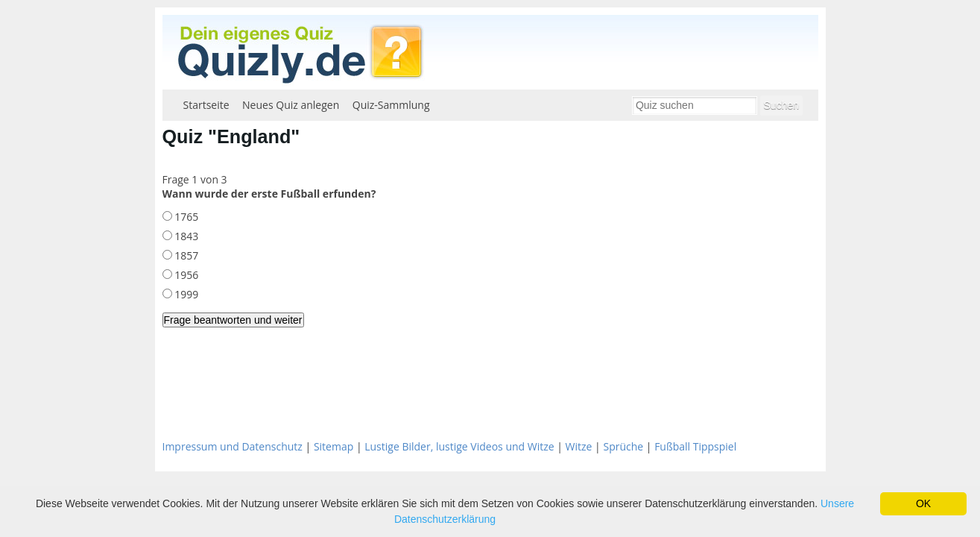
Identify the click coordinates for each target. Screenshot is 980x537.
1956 (186, 275)
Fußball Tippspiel (695, 446)
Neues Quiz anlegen (291, 105)
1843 (186, 236)
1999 (186, 294)
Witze (579, 446)
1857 (186, 255)
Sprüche (623, 446)
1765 (186, 217)
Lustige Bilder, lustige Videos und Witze (459, 446)
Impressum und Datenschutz (233, 446)
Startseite (206, 105)
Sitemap (333, 446)
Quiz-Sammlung (391, 105)
